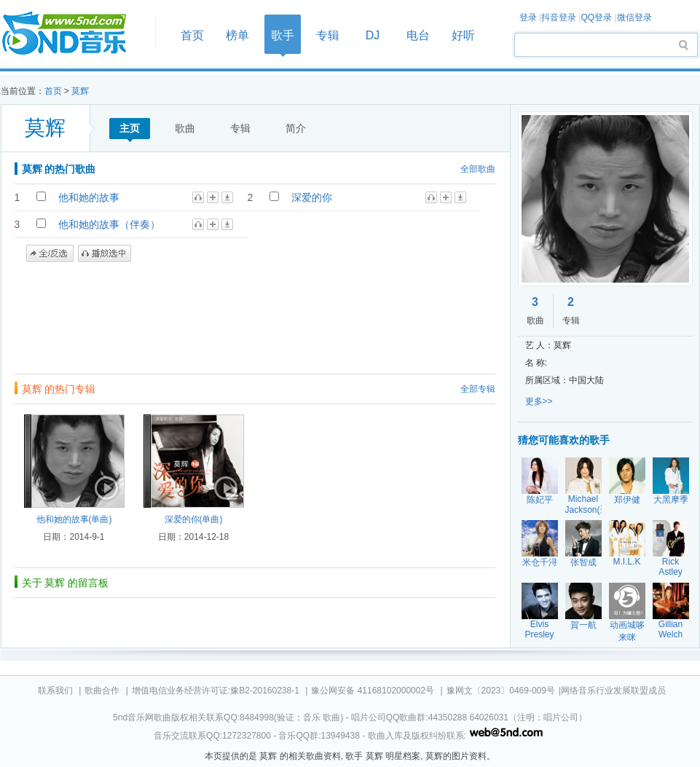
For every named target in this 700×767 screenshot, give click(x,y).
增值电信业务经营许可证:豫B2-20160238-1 (216, 691)
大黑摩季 (671, 500)
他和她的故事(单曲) (74, 519)
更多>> (539, 401)
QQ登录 (596, 17)
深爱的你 (312, 197)
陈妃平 (540, 500)
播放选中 (105, 253)
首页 (74, 34)
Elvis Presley (539, 629)
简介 (296, 128)
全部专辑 (478, 389)
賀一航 (583, 625)
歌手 (283, 35)
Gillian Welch (670, 629)
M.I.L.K (626, 562)
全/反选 (50, 253)
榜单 (237, 35)
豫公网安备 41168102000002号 (373, 691)
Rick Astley (670, 567)
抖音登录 (559, 17)
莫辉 (80, 91)
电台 (418, 35)
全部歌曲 (478, 169)
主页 (130, 128)
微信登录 (634, 17)
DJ (373, 35)
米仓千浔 (540, 562)
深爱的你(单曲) (194, 519)
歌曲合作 (102, 691)
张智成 (583, 562)
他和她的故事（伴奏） (109, 224)
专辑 (328, 35)
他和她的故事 (89, 197)
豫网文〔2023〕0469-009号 (501, 691)
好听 (463, 35)
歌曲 (185, 128)
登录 (528, 17)
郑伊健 (627, 500)
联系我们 (55, 691)
